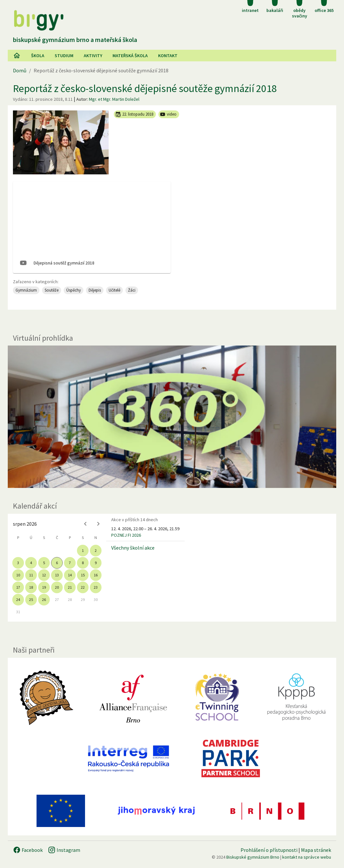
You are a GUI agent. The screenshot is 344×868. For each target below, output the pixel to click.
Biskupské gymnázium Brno (253, 857)
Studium (64, 56)
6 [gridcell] (57, 563)
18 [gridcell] (31, 587)
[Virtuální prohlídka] (172, 417)
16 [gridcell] (96, 575)
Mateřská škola (130, 56)
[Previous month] (85, 524)
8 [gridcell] (83, 563)
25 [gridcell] (31, 599)
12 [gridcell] (44, 575)
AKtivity (93, 56)
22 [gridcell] (83, 587)
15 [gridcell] (83, 575)
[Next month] (98, 524)
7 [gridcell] (70, 563)
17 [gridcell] (18, 587)
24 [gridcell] (18, 599)
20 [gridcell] (57, 587)
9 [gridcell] (96, 563)
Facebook (28, 850)
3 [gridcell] (18, 563)
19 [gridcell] (44, 587)
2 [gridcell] (96, 550)
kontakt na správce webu (307, 857)
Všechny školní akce (133, 548)
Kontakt (168, 56)
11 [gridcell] (31, 575)
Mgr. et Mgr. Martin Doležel (114, 99)
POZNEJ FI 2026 (126, 535)
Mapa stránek (316, 850)
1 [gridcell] (83, 550)
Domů (20, 70)
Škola (38, 56)
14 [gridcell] (70, 575)
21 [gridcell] (70, 587)
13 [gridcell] (57, 575)
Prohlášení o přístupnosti (269, 850)
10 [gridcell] (18, 575)
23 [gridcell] (96, 587)
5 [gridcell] (44, 563)
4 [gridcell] (31, 563)
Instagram (64, 850)
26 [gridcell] (44, 599)
